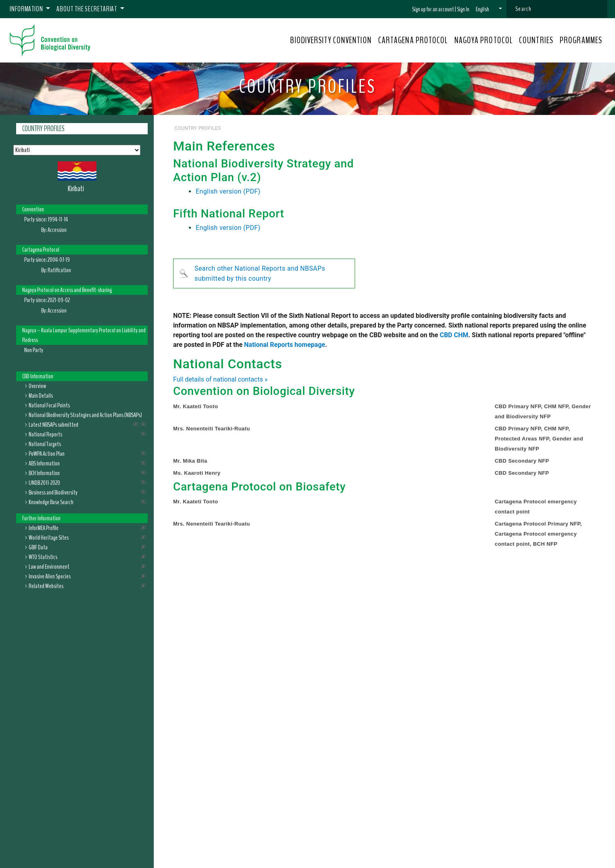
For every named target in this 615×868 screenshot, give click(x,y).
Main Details (41, 396)
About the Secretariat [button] (87, 9)
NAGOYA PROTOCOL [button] (484, 40)
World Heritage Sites (49, 538)
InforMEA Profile (44, 528)
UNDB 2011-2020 (44, 483)
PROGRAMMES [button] (581, 40)
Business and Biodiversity (53, 492)
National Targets (45, 444)
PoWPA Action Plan (47, 454)
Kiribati (76, 189)
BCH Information (44, 473)
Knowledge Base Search (51, 502)
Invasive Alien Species (50, 576)
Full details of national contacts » (220, 379)
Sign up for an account (433, 9)
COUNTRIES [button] (536, 40)
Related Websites (46, 586)
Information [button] (27, 9)
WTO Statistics (43, 557)
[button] (489, 9)
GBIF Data (38, 547)
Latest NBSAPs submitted (53, 425)
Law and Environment (49, 567)
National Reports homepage (285, 345)
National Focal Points (49, 405)
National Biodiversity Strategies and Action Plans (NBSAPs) (85, 415)
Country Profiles (43, 129)
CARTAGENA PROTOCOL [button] (413, 40)
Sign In (463, 9)
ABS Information (44, 463)
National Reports (45, 434)
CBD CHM (454, 335)
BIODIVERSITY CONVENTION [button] (331, 40)
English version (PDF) (228, 191)
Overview (37, 386)
